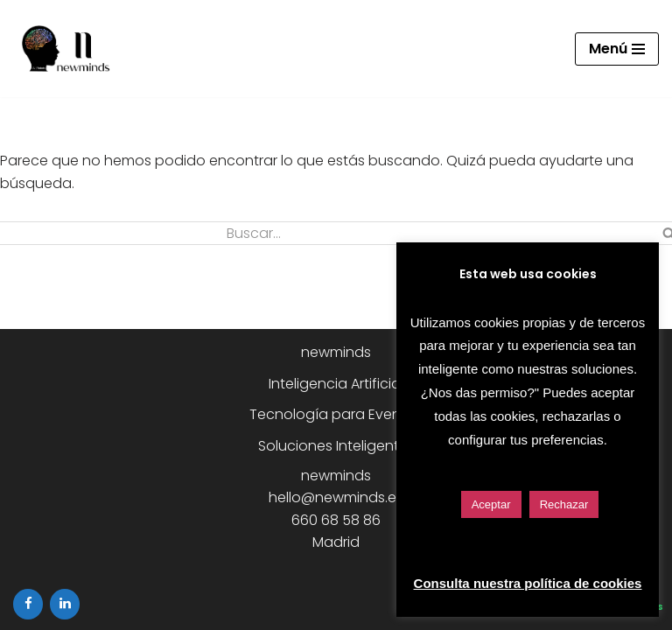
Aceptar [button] (491, 504)
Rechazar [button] (564, 504)
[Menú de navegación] (617, 49)
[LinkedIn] (65, 604)
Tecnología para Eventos (336, 414)
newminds (336, 352)
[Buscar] (219, 233)
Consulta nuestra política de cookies (528, 583)
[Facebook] (28, 604)
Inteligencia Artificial (336, 384)
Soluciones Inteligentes (336, 446)
